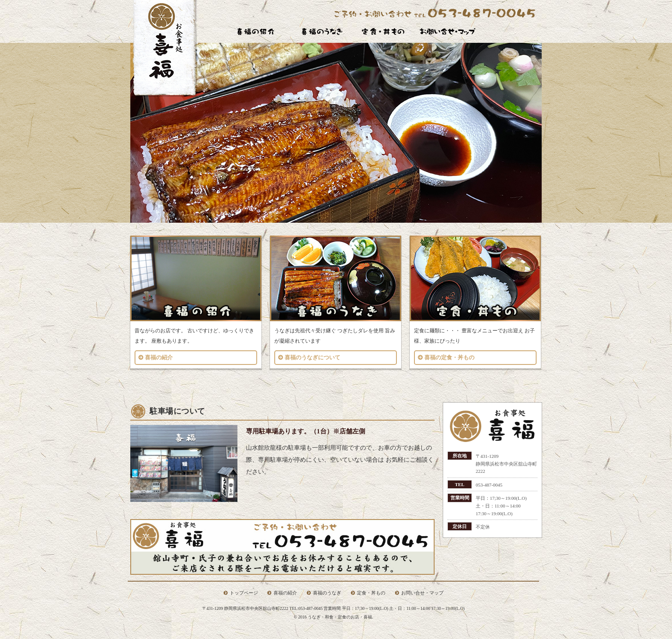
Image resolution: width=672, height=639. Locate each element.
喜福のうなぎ (327, 593)
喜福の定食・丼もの (449, 357)
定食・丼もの (371, 593)
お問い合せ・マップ (422, 593)
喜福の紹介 (159, 357)
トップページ (244, 593)
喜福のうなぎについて (312, 357)
